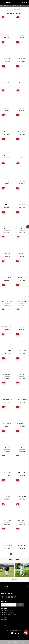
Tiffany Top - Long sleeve (7, 545)
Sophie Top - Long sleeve (7, 375)
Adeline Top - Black (7, 521)
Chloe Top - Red (22, 131)
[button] (13, 580)
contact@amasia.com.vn (7, 626)
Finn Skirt (22, 156)
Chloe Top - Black (7, 156)
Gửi (20, 605)
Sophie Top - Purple (22, 351)
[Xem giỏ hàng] (25, 2)
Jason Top (22, 83)
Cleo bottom (7, 34)
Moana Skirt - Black (22, 58)
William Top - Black (7, 253)
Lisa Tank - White (22, 326)
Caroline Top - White (22, 180)
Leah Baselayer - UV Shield (7, 58)
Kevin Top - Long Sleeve (7, 302)
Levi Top (7, 448)
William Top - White (22, 253)
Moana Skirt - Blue (7, 83)
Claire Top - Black (7, 205)
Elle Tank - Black (7, 351)
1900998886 (4, 620)
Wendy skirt (7, 423)
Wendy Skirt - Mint (22, 424)
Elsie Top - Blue (22, 204)
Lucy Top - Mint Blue (22, 497)
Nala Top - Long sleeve (7, 278)
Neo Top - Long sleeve (22, 399)
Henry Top (7, 472)
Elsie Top (7, 229)
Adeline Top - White (22, 521)
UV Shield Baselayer (22, 34)
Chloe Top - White (7, 132)
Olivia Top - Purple (7, 497)
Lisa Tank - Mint (7, 326)
